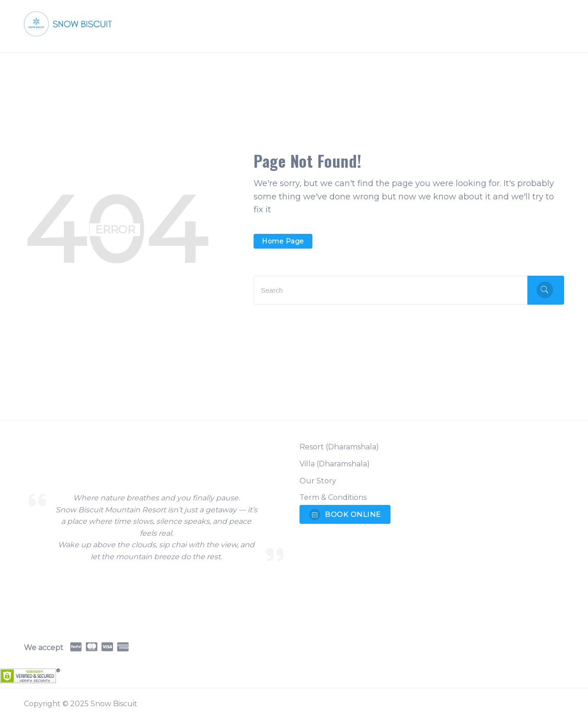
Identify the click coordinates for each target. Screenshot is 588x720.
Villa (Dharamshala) (335, 464)
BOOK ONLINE (345, 515)
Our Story (318, 481)
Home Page (283, 241)
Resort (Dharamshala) (339, 447)
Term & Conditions (333, 497)
